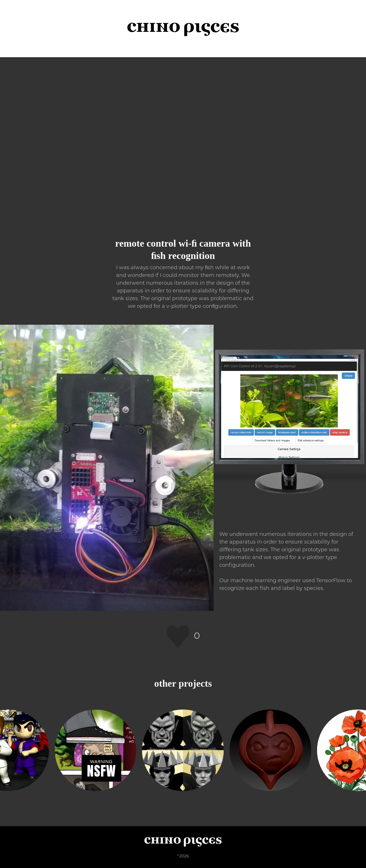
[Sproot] (270, 750)
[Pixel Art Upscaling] (183, 750)
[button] (352, 29)
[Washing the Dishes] (96, 750)
